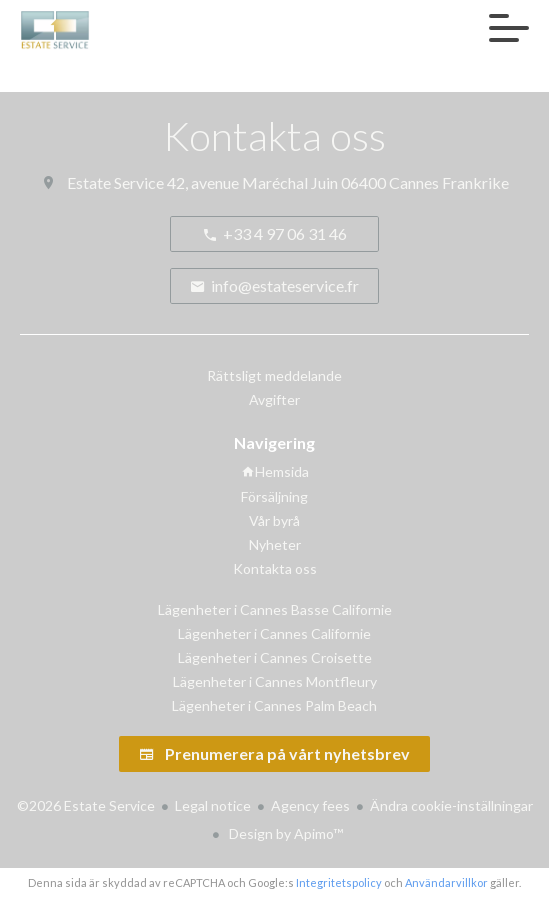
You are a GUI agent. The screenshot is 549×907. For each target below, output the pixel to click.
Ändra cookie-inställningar (451, 805)
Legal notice (213, 805)
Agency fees (310, 805)
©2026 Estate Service (86, 805)
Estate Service (115, 182)
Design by (284, 833)
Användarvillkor (446, 882)
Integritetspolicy (339, 882)
